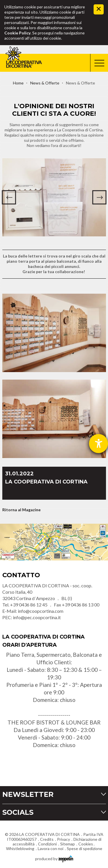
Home (18, 83)
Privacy (64, 839)
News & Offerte (45, 83)
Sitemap (68, 844)
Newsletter (28, 794)
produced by (54, 858)
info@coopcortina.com (41, 611)
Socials (18, 812)
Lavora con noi (51, 848)
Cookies (86, 844)
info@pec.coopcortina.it (37, 617)
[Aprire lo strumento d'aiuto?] (98, 444)
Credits (47, 839)
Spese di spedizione (85, 848)
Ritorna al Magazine (21, 510)
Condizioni (47, 844)
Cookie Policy (17, 33)
